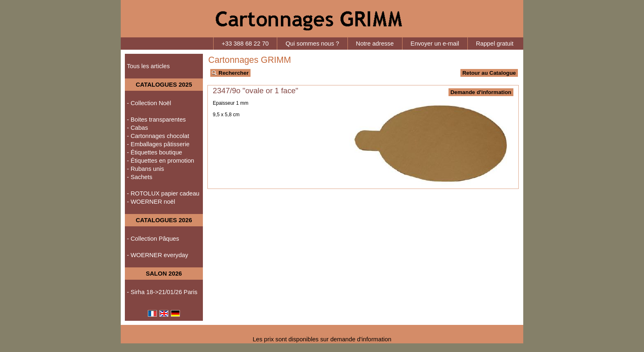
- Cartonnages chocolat (158, 136)
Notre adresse (375, 44)
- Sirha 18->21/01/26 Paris (162, 292)
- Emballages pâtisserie (158, 144)
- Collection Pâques (153, 239)
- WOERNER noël (151, 202)
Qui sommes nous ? (312, 44)
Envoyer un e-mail (435, 44)
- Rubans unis (145, 169)
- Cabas (137, 128)
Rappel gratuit (495, 44)
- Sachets (140, 177)
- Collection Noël (149, 103)
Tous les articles (148, 66)
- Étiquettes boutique (154, 152)
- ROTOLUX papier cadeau (163, 193)
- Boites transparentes (156, 120)
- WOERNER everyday (158, 255)
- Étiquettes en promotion (161, 161)
